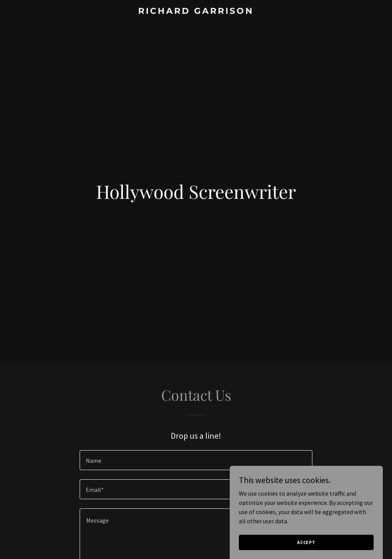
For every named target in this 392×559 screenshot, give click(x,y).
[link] (196, 11)
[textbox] (196, 460)
